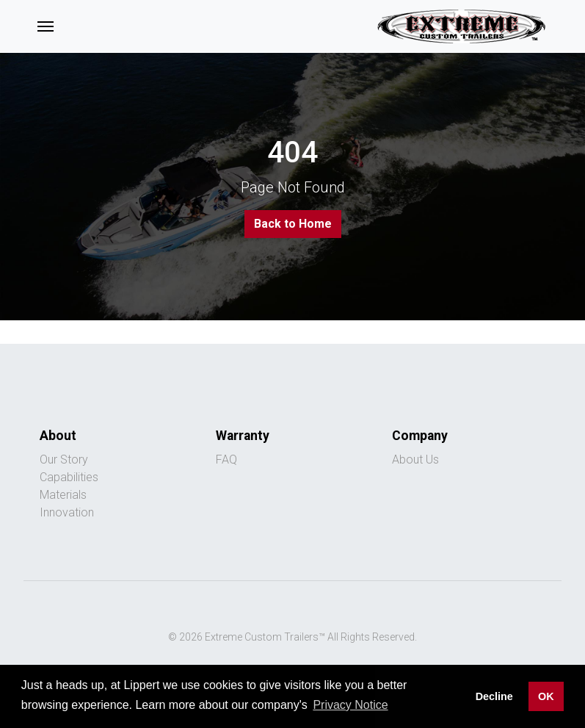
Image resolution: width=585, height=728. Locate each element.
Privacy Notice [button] (350, 705)
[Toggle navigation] (46, 26)
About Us (415, 459)
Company (420, 436)
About (58, 436)
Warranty (243, 436)
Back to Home (293, 224)
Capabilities (69, 477)
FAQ (226, 459)
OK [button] (546, 696)
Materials (63, 495)
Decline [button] (494, 696)
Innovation (67, 512)
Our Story (64, 459)
